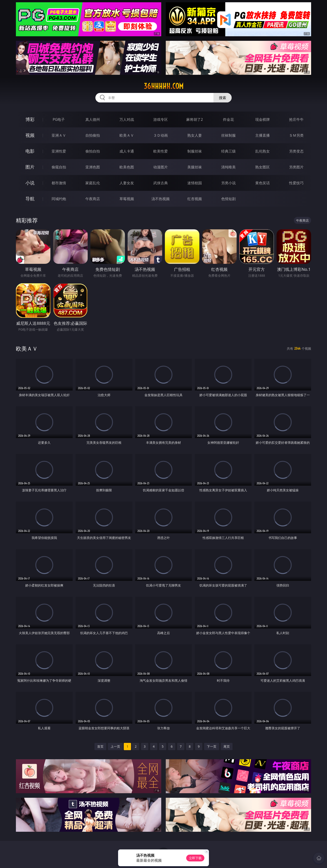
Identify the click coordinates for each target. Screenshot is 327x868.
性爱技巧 (296, 183)
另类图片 (296, 167)
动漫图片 (161, 167)
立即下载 (195, 858)
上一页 (115, 746)
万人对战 (127, 119)
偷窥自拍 (59, 167)
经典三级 (228, 151)
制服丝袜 (195, 151)
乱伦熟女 (263, 151)
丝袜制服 (228, 135)
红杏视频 (195, 199)
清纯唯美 (228, 167)
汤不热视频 (161, 199)
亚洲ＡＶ (59, 135)
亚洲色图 (93, 167)
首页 (100, 746)
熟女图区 (263, 167)
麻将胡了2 (194, 119)
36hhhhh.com (164, 86)
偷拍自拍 (93, 151)
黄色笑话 (263, 183)
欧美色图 (127, 167)
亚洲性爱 (59, 151)
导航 (30, 199)
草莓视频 (127, 199)
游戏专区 (161, 119)
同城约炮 (59, 199)
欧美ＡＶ (127, 135)
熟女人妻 (195, 135)
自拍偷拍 (93, 135)
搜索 (223, 98)
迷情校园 (195, 183)
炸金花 (228, 119)
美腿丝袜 (195, 167)
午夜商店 (93, 199)
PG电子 (59, 119)
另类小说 (228, 183)
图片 (30, 167)
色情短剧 (228, 199)
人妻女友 (127, 183)
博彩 (30, 119)
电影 (30, 151)
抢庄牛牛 (296, 119)
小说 (30, 183)
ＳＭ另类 (296, 135)
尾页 (227, 746)
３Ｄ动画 (161, 135)
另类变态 (296, 151)
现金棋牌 (263, 119)
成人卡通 (127, 151)
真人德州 (93, 119)
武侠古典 (161, 183)
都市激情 (59, 183)
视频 (30, 135)
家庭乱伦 (93, 183)
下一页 (212, 746)
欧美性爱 (161, 151)
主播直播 (263, 135)
